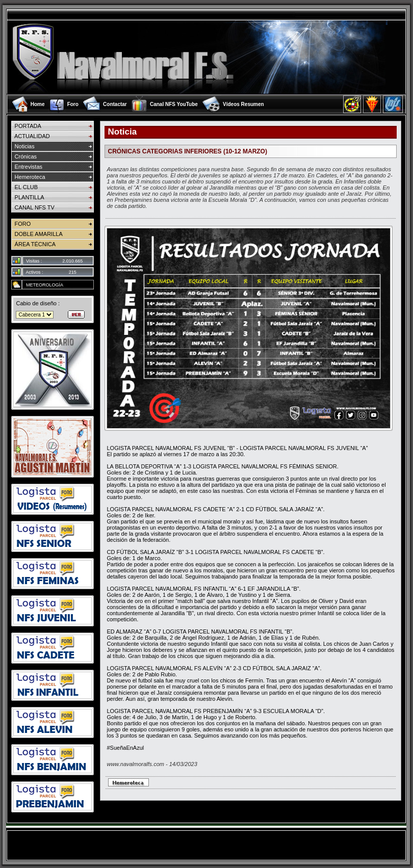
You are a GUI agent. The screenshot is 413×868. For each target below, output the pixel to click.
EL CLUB (24, 187)
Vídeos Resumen (243, 104)
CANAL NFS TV (33, 207)
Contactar (115, 104)
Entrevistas (27, 167)
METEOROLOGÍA (43, 285)
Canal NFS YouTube (174, 104)
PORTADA (26, 126)
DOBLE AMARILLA (37, 234)
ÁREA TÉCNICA (33, 244)
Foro (73, 104)
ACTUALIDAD (30, 136)
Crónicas (24, 156)
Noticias (23, 146)
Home (38, 104)
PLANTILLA (28, 197)
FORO (21, 224)
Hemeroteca (28, 177)
